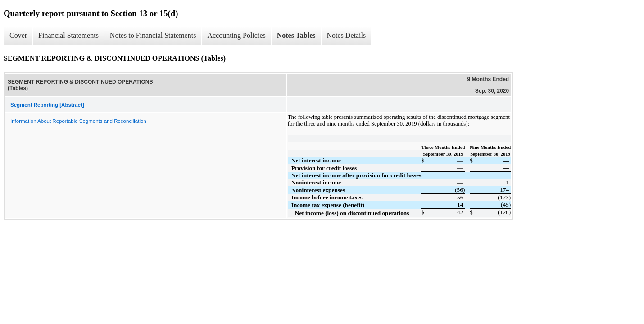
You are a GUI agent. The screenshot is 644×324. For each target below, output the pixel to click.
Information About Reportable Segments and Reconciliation (78, 121)
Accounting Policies (236, 35)
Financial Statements (68, 35)
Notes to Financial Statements (153, 35)
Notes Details (347, 35)
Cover (18, 35)
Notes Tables (296, 35)
